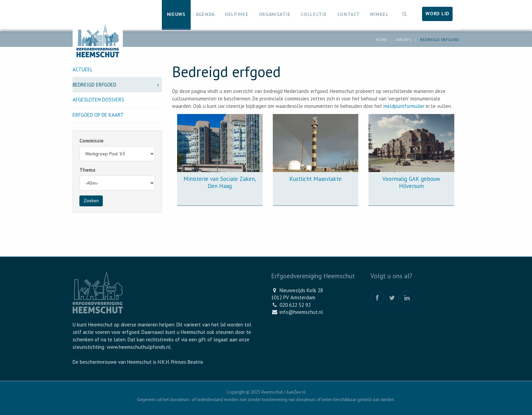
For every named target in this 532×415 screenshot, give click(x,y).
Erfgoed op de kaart (98, 115)
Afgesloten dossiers (98, 100)
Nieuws (176, 14)
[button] (405, 13)
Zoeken (91, 201)
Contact (349, 14)
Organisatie (275, 14)
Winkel (379, 14)
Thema (87, 170)
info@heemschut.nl (301, 312)
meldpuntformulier (404, 106)
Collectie (314, 14)
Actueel (83, 69)
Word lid (437, 14)
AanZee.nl (296, 392)
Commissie (91, 141)
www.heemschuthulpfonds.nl (139, 347)
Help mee (237, 14)
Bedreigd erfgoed (117, 85)
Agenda (205, 14)
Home (381, 40)
